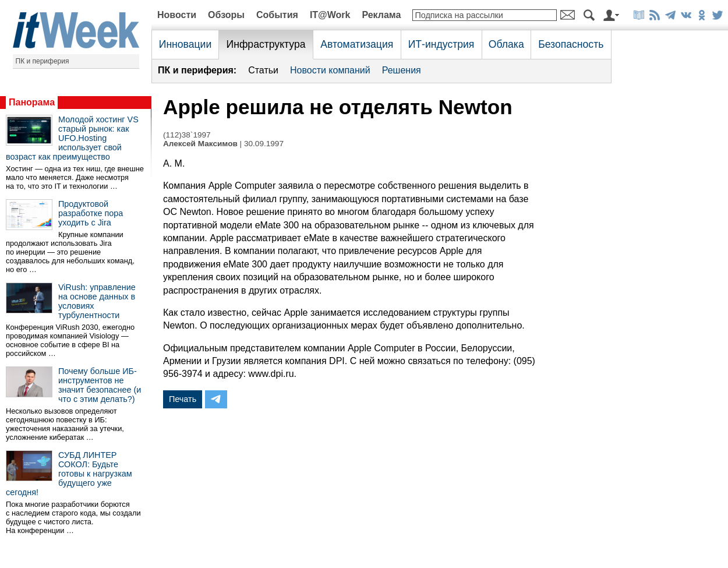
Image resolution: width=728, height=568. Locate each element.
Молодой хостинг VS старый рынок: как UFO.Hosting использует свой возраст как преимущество (72, 138)
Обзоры (226, 15)
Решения (402, 70)
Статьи (263, 70)
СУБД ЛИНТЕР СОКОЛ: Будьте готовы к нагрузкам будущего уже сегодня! (69, 474)
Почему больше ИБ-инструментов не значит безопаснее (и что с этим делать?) (100, 385)
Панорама (32, 102)
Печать (183, 399)
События (277, 15)
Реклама (381, 15)
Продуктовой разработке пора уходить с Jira (91, 213)
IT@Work (330, 15)
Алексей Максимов (200, 144)
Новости (177, 15)
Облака (506, 44)
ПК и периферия (43, 61)
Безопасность (571, 44)
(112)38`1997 (187, 135)
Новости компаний (330, 70)
